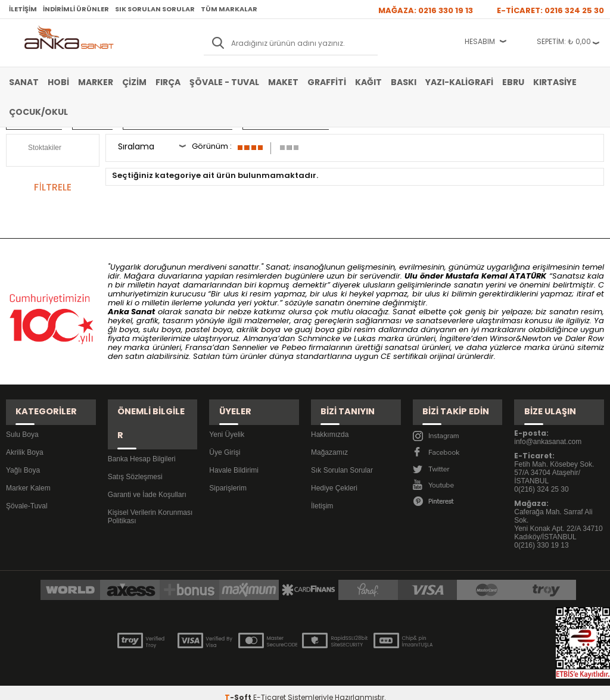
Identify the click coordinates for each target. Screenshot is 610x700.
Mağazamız (329, 440)
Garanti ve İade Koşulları (147, 458)
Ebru (513, 82)
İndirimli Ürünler (76, 9)
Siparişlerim (228, 476)
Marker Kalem (28, 476)
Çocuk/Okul (38, 112)
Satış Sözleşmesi (135, 440)
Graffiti (327, 82)
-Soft (239, 685)
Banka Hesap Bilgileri (142, 422)
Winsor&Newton (520, 338)
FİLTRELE (52, 187)
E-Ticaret (270, 685)
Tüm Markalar (229, 9)
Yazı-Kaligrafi (459, 82)
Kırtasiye (555, 82)
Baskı (404, 82)
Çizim (134, 82)
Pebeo (294, 347)
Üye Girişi (225, 440)
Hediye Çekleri (334, 476)
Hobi (58, 82)
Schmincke (319, 338)
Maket (283, 82)
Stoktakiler (37, 149)
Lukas (365, 338)
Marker (96, 82)
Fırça (168, 82)
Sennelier (250, 347)
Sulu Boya (22, 422)
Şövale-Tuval (27, 493)
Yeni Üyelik (227, 422)
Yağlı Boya (23, 458)
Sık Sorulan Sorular (155, 9)
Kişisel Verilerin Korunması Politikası (150, 480)
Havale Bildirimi (234, 458)
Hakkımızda (330, 422)
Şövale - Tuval (224, 82)
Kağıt (368, 82)
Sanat (24, 82)
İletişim (23, 9)
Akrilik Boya (25, 440)
